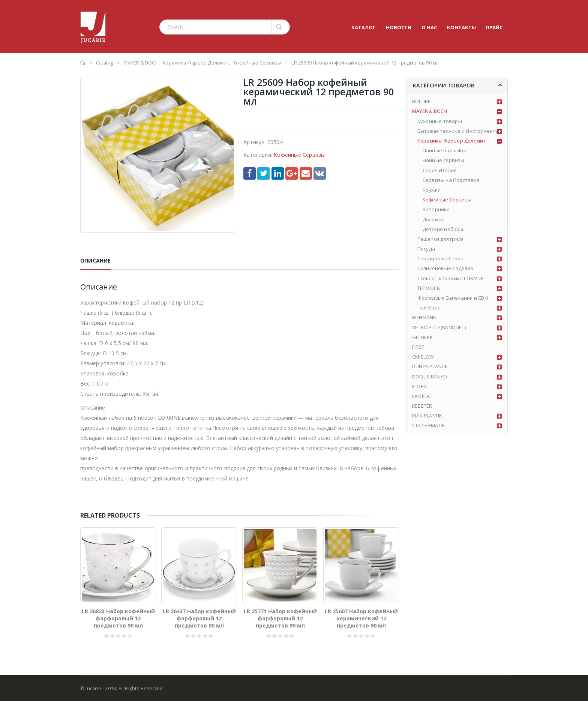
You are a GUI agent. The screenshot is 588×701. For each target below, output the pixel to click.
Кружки (432, 190)
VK (320, 173)
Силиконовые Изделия (445, 268)
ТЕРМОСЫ (429, 288)
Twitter (263, 173)
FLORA (419, 386)
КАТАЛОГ (364, 27)
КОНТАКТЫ (461, 27)
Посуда (426, 249)
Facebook (250, 173)
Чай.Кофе (429, 308)
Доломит (433, 219)
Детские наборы (443, 229)
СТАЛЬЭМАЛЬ (428, 425)
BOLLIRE (421, 101)
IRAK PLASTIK (427, 416)
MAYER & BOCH (430, 111)
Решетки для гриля (440, 239)
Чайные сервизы (444, 160)
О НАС (429, 27)
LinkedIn (278, 173)
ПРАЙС (494, 27)
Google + (292, 173)
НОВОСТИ (399, 27)
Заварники (436, 209)
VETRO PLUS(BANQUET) (439, 327)
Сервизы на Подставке (451, 180)
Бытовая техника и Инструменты (458, 131)
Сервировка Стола (440, 258)
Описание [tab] (96, 260)
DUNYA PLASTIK (430, 366)
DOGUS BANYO (430, 377)
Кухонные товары (440, 121)
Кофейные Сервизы (299, 155)
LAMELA (421, 396)
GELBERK (422, 337)
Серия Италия (439, 170)
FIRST (418, 347)
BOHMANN (424, 317)
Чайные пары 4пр (445, 150)
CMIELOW (423, 357)
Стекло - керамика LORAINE (451, 278)
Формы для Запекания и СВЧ (453, 298)
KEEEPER (422, 406)
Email (306, 173)
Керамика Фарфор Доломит (452, 141)
